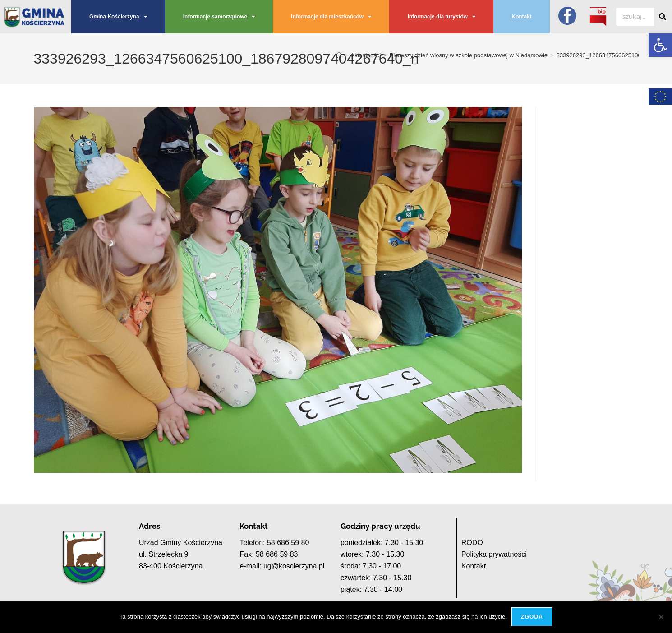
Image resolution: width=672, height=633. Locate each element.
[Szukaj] (663, 17)
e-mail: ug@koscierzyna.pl (282, 566)
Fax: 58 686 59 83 (269, 554)
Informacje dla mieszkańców (331, 17)
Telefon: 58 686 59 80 (274, 543)
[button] (660, 45)
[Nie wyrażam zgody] (661, 617)
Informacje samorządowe (219, 17)
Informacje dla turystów (441, 17)
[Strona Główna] (339, 55)
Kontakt (521, 17)
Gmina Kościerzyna (118, 17)
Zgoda (532, 617)
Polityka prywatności (494, 554)
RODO (472, 543)
